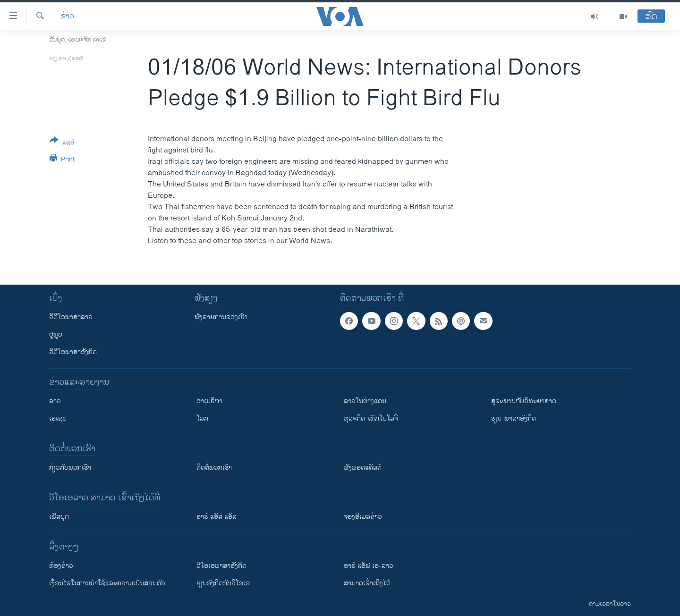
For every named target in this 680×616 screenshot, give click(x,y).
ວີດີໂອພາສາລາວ (71, 317)
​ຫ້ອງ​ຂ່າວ (61, 566)
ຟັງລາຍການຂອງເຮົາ (221, 317)
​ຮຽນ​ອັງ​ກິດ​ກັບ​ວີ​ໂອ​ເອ (223, 583)
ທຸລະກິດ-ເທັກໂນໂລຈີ (371, 418)
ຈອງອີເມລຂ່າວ (363, 517)
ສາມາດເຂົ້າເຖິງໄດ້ (367, 583)
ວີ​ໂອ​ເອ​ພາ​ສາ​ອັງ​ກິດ (221, 566)
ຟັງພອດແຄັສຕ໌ (363, 468)
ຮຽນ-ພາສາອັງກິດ (514, 418)
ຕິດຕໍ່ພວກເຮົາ (214, 468)
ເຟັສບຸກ (59, 517)
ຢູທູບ (56, 334)
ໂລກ (202, 418)
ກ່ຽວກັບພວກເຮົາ (70, 468)
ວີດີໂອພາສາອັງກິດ (73, 352)
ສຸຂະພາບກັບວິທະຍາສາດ (524, 401)
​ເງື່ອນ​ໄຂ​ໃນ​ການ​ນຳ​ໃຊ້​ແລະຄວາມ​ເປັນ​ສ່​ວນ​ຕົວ (107, 583)
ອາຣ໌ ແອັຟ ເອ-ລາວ (369, 566)
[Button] (62, 143)
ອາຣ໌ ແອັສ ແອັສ (217, 517)
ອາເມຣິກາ (209, 401)
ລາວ (55, 401)
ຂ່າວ (68, 17)
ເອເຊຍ (58, 418)
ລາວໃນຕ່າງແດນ (365, 401)
